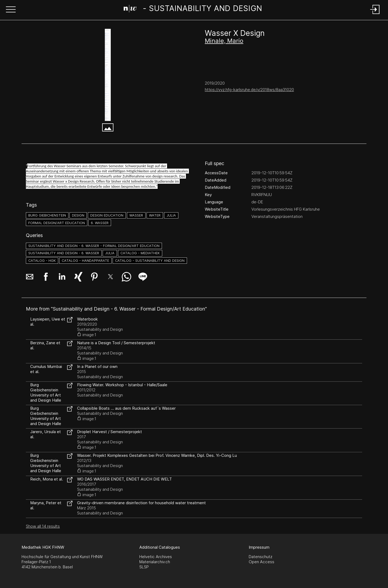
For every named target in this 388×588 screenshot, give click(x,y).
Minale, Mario (224, 41)
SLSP (144, 567)
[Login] (375, 14)
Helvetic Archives (156, 557)
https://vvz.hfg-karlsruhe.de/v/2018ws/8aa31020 (249, 90)
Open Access (261, 562)
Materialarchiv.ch (155, 562)
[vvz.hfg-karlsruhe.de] (108, 75)
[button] (11, 10)
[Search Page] (193, 9)
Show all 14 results (43, 526)
